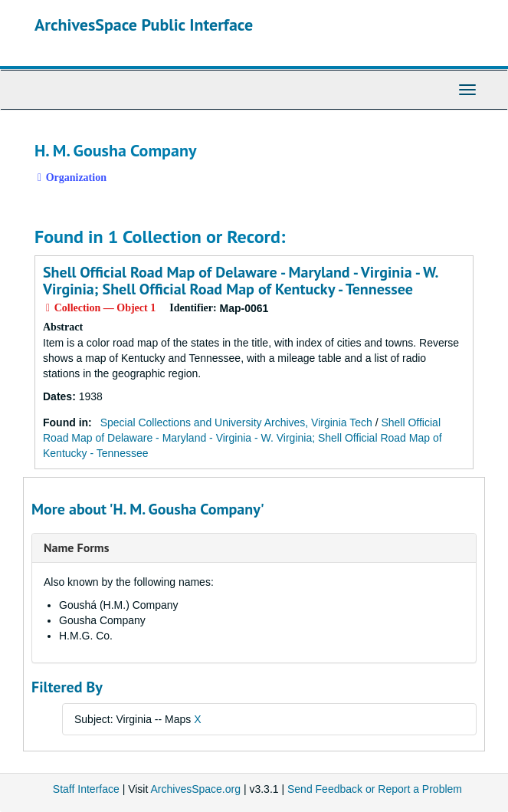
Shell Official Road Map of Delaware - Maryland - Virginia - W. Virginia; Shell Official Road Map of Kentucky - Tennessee (240, 281)
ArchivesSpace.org (195, 789)
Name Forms (76, 547)
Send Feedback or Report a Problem (375, 789)
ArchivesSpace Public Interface (144, 25)
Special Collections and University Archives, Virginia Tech (236, 422)
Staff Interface (86, 789)
